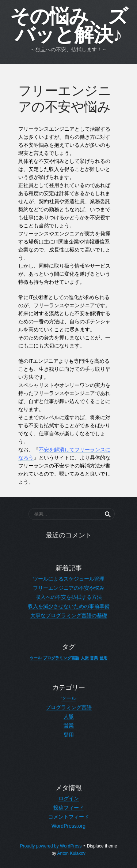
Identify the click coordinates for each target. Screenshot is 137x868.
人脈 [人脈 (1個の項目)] (85, 658)
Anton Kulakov (71, 853)
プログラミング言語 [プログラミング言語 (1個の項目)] (61, 658)
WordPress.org (68, 826)
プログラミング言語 (69, 707)
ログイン (69, 798)
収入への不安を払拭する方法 (69, 597)
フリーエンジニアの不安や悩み (69, 588)
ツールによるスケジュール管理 (69, 579)
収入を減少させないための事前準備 (69, 606)
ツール (69, 698)
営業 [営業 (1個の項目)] (94, 658)
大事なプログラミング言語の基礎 (69, 615)
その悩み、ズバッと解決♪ (69, 26)
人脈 (69, 716)
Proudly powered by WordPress (51, 846)
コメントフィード (69, 817)
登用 (69, 735)
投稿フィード (69, 808)
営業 (69, 726)
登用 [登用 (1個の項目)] (103, 658)
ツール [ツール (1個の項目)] (36, 658)
